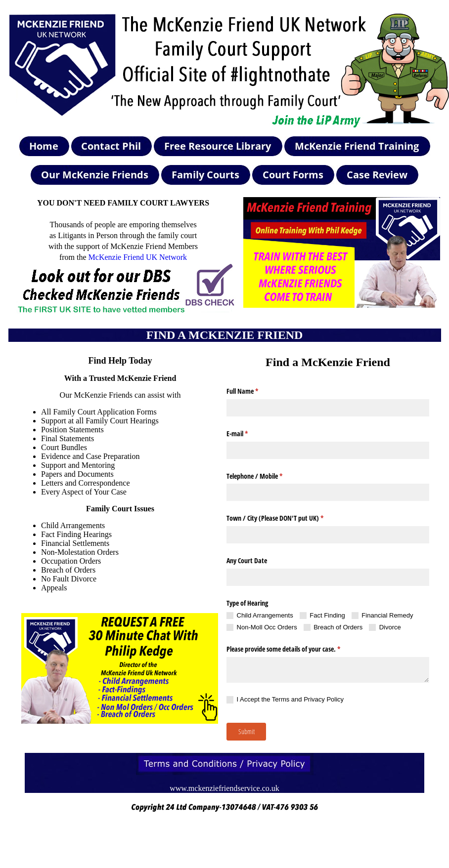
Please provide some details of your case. (295, 649)
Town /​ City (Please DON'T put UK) (287, 518)
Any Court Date (247, 560)
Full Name (254, 391)
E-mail (249, 434)
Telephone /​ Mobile (266, 476)
